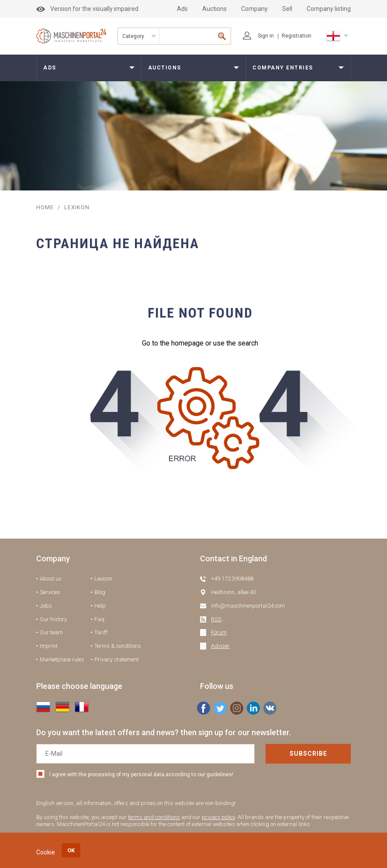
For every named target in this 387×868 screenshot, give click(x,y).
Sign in (258, 36)
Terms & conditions (118, 646)
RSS (216, 619)
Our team (51, 632)
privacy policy (218, 817)
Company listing (329, 9)
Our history (53, 619)
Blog (100, 592)
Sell (287, 9)
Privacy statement (117, 659)
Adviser (220, 646)
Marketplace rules (62, 659)
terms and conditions (154, 817)
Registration (297, 36)
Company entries (283, 68)
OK (71, 850)
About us (51, 579)
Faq (99, 619)
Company (254, 9)
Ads (182, 9)
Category (133, 36)
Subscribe (308, 754)
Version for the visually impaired (87, 9)
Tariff (101, 632)
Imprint (49, 646)
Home (45, 207)
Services (50, 592)
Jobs (46, 606)
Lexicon (103, 579)
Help (100, 606)
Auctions (214, 9)
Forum (219, 632)
